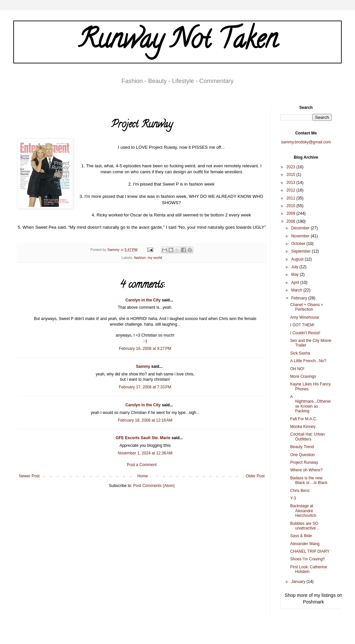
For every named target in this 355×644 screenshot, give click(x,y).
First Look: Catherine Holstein (309, 569)
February (300, 298)
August (298, 259)
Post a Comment (142, 465)
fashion (140, 258)
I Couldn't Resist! (305, 333)
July (295, 267)
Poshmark (313, 602)
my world (155, 258)
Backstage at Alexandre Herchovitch (303, 511)
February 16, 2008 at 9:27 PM (145, 349)
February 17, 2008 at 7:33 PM (145, 387)
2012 (292, 190)
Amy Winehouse (305, 317)
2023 (292, 167)
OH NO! (297, 369)
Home (143, 476)
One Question (302, 455)
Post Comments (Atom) (154, 486)
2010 (292, 206)
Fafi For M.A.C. (304, 419)
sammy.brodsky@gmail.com (306, 142)
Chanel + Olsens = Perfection (307, 307)
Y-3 (293, 498)
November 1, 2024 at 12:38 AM (145, 453)
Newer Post (29, 476)
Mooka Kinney (303, 427)
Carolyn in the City (143, 300)
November (301, 236)
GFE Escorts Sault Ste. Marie (143, 438)
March (297, 290)
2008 (292, 221)
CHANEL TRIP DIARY (310, 551)
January (299, 582)
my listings (325, 595)
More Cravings (303, 376)
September (301, 251)
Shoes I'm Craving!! (307, 559)
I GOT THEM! (302, 325)
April (296, 282)
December (301, 228)
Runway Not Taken (178, 42)
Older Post (255, 476)
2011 (292, 198)
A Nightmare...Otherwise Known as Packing (310, 404)
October (299, 244)
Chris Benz (300, 491)
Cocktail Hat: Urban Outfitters (307, 437)
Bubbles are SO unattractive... (305, 526)
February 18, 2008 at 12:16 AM (145, 420)
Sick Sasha (300, 353)
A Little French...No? (308, 361)
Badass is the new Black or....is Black (309, 480)
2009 (292, 213)
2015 (292, 175)
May (296, 275)
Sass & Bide (301, 536)
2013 (292, 183)
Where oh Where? (306, 470)
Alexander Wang (305, 544)
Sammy (143, 366)
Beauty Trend (302, 447)
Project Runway (304, 462)
